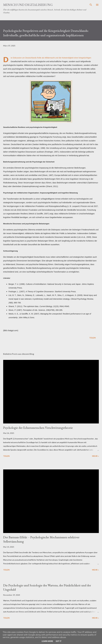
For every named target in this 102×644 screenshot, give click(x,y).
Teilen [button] (92, 338)
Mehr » (95, 456)
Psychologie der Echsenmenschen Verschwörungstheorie (38, 428)
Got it (59, 641)
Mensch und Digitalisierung (28, 5)
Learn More (47, 641)
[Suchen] (91, 5)
